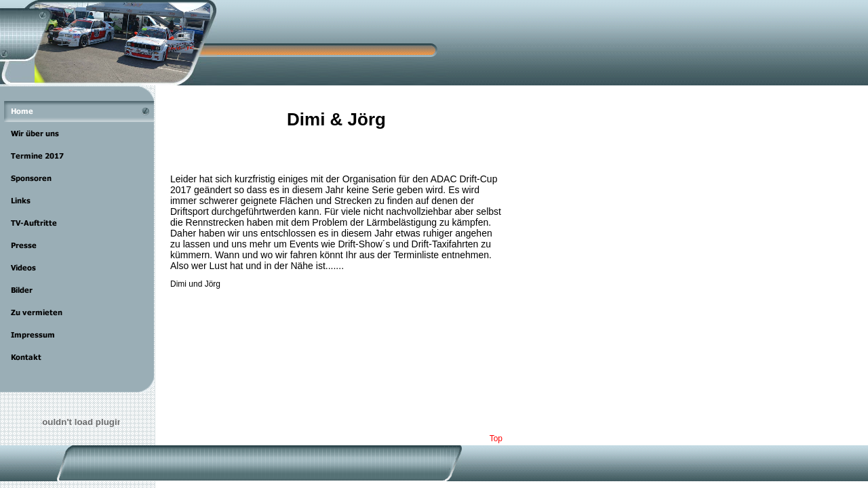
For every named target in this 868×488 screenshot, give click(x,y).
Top (496, 439)
